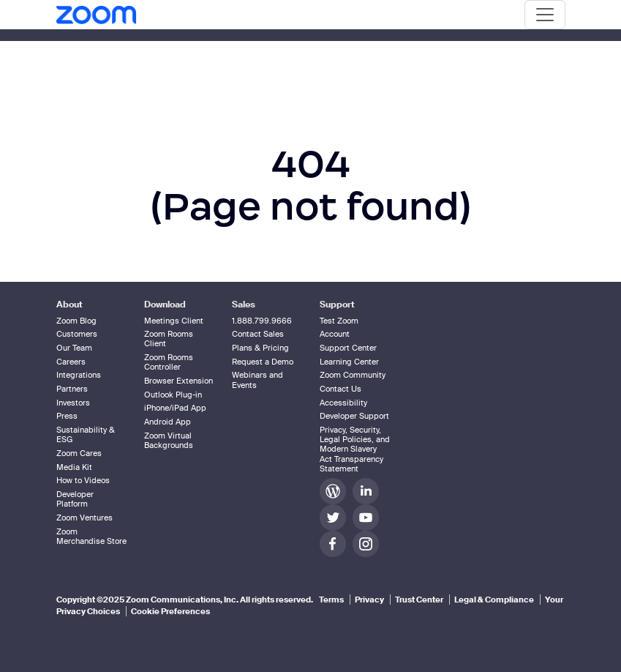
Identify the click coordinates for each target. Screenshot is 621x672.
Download (165, 305)
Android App (168, 422)
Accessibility (343, 403)
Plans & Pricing (260, 348)
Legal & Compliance (494, 600)
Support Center (348, 348)
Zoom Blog (76, 321)
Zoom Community (353, 375)
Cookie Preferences (170, 611)
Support (337, 305)
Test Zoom (339, 321)
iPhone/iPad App (175, 408)
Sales (244, 305)
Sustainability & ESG (86, 434)
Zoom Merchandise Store (91, 536)
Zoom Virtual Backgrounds (169, 440)
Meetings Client (174, 321)
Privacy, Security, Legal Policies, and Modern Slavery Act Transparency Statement (355, 449)
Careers (71, 362)
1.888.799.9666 (262, 321)
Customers (77, 334)
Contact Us (340, 389)
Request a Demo (263, 362)
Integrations (79, 375)
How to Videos (83, 480)
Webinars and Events (257, 380)
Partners (72, 389)
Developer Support (354, 416)
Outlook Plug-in (173, 395)
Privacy (369, 600)
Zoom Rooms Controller (169, 362)
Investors (73, 403)
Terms (331, 600)
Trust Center (419, 600)
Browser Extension (178, 381)
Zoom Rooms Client (169, 339)
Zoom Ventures (84, 518)
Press (67, 416)
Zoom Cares (79, 453)
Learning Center (349, 362)
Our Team (74, 348)
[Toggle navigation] (545, 15)
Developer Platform (75, 499)
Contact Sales (258, 334)
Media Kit (74, 467)
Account (335, 334)
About (69, 305)
